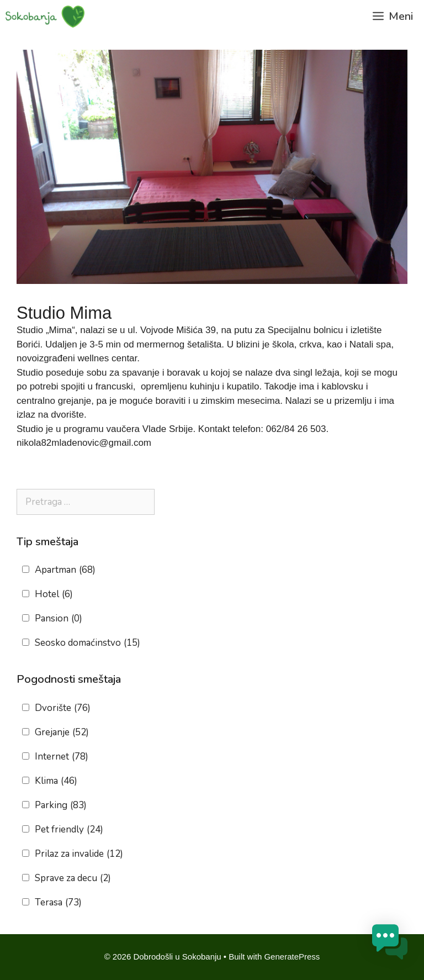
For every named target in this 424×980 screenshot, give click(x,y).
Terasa (58, 903)
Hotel (54, 594)
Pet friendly (69, 830)
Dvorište (63, 708)
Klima (56, 781)
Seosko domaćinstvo (88, 643)
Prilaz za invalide (79, 854)
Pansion (59, 619)
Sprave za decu (73, 878)
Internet (62, 757)
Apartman (65, 570)
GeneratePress (292, 957)
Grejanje (62, 733)
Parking (61, 805)
